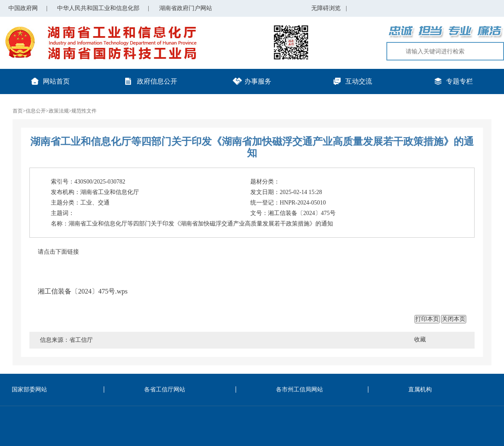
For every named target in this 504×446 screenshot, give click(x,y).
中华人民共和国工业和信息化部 (98, 8)
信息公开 (36, 111)
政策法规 (59, 111)
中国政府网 (23, 8)
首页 (18, 111)
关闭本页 (454, 319)
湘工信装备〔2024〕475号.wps (83, 291)
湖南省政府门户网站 (186, 8)
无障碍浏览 (329, 8)
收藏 (420, 340)
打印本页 (427, 319)
